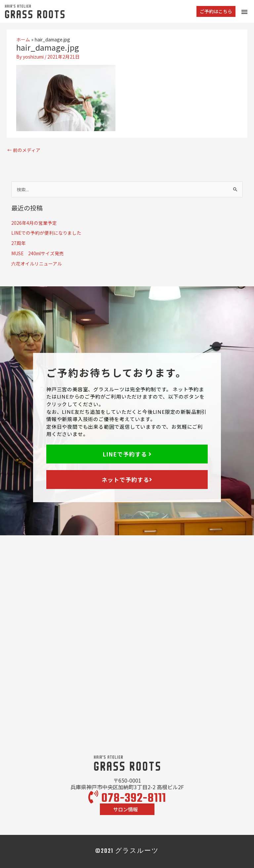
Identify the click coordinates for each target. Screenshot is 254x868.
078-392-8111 (127, 799)
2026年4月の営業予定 (34, 223)
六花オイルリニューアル (37, 264)
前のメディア (24, 150)
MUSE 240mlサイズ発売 (38, 253)
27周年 (19, 243)
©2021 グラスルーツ (127, 851)
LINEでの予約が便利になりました (46, 233)
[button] (216, 12)
